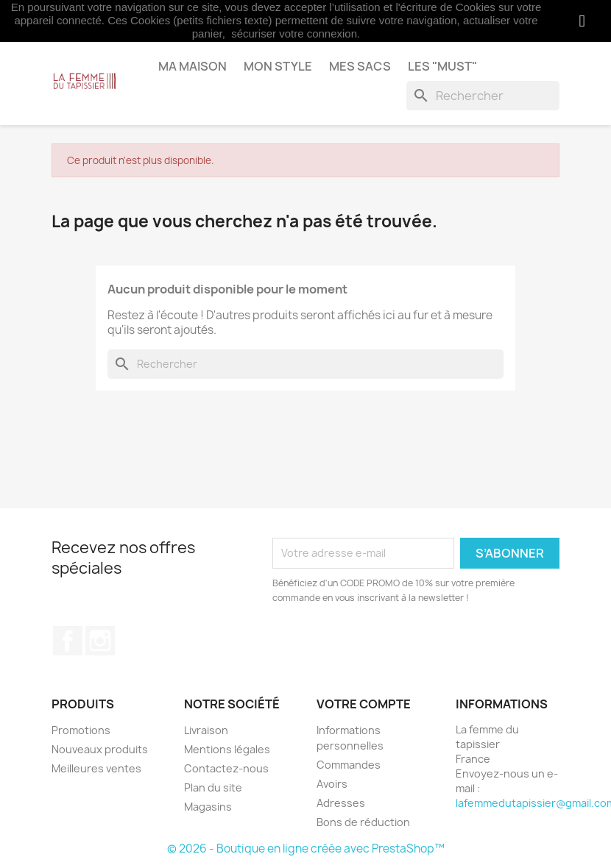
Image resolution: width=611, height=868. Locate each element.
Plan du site (213, 787)
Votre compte (364, 704)
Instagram (100, 641)
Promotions (81, 730)
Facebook (68, 641)
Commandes (349, 765)
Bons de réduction (363, 822)
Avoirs (332, 784)
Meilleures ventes (96, 768)
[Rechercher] (483, 96)
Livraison (206, 730)
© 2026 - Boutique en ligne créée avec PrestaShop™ (306, 849)
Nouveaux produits (100, 749)
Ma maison (193, 66)
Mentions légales (227, 749)
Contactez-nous (226, 768)
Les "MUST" (442, 66)
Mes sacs (360, 66)
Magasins (208, 807)
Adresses (341, 803)
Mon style (278, 66)
